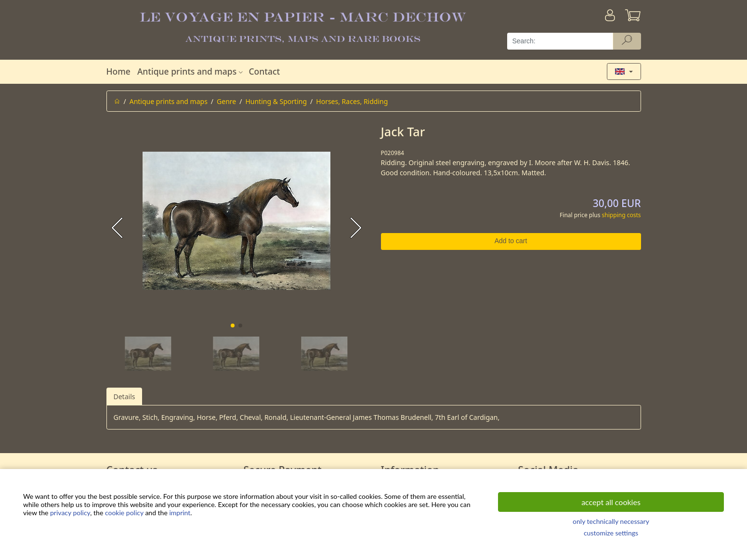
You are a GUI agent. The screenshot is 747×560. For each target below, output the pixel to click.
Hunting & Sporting (276, 101)
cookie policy (124, 513)
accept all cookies (611, 502)
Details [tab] (124, 397)
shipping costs (622, 215)
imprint (180, 513)
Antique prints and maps (191, 71)
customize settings (611, 533)
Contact (264, 71)
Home (118, 71)
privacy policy (70, 513)
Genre (226, 101)
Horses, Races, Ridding (352, 101)
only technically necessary (611, 521)
